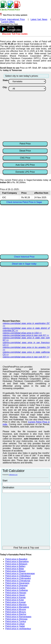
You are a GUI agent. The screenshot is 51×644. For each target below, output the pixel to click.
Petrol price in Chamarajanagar (20, 573)
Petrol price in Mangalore (17, 607)
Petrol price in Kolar (15, 600)
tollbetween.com (13, 475)
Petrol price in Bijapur (15, 571)
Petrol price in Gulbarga (17, 590)
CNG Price (25, 158)
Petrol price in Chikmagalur (18, 578)
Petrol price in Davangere (17, 583)
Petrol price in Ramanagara (18, 617)
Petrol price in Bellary (15, 566)
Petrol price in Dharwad (16, 585)
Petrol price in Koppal (15, 602)
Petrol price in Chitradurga (18, 581)
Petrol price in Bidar (15, 569)
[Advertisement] (25, 116)
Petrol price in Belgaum (16, 564)
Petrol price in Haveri (15, 595)
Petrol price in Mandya (16, 605)
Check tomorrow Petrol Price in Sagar (24, 202)
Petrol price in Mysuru (16, 612)
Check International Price (12, 19)
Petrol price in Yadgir (15, 626)
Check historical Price (24, 257)
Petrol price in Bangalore (17, 561)
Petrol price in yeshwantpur (18, 629)
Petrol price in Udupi (15, 624)
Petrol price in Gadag (15, 588)
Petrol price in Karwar (16, 597)
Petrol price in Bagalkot (16, 559)
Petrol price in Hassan (16, 593)
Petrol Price (25, 144)
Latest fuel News (39, 19)
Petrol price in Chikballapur (18, 576)
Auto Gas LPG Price (25, 165)
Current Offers (8, 22)
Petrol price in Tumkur (16, 621)
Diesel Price (25, 151)
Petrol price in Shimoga (16, 619)
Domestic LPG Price (25, 172)
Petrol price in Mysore (16, 609)
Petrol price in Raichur (16, 614)
